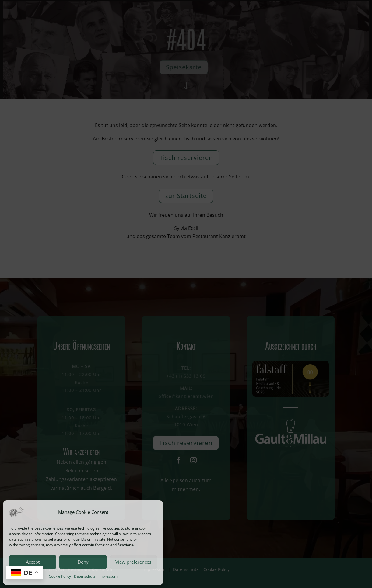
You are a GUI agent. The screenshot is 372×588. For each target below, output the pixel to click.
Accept (33, 562)
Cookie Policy (60, 576)
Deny (83, 562)
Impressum (108, 576)
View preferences (133, 562)
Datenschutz (85, 576)
